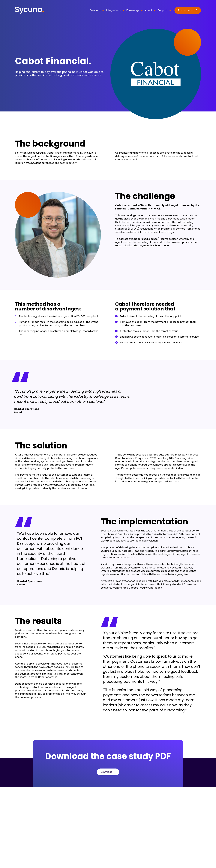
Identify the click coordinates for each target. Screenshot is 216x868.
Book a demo (186, 10)
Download (106, 772)
